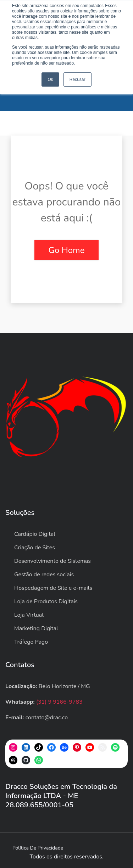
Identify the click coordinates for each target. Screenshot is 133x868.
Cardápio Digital (35, 534)
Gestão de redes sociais (44, 575)
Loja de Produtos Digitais (46, 601)
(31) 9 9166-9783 (59, 702)
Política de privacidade (38, 848)
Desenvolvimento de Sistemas (52, 561)
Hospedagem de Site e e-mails (53, 588)
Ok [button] (50, 79)
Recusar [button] (77, 79)
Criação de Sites (35, 548)
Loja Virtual (29, 615)
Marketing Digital (36, 628)
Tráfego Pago (31, 642)
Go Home (67, 250)
